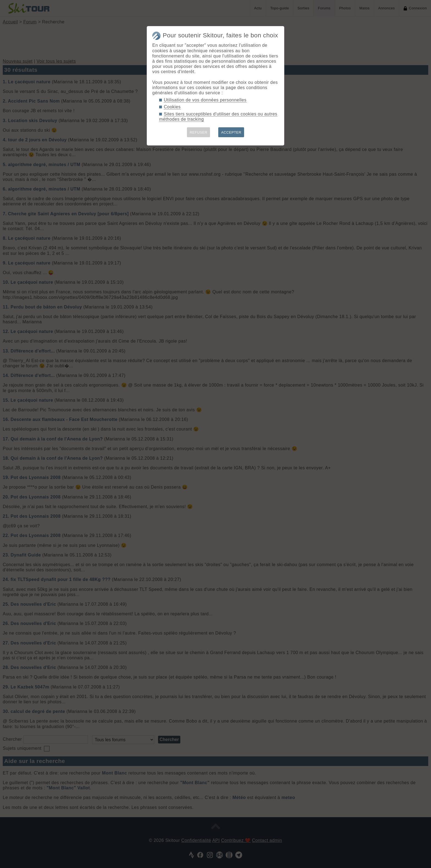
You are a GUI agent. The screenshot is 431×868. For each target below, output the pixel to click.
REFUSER (199, 132)
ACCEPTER (231, 132)
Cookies (172, 107)
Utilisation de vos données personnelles (205, 100)
